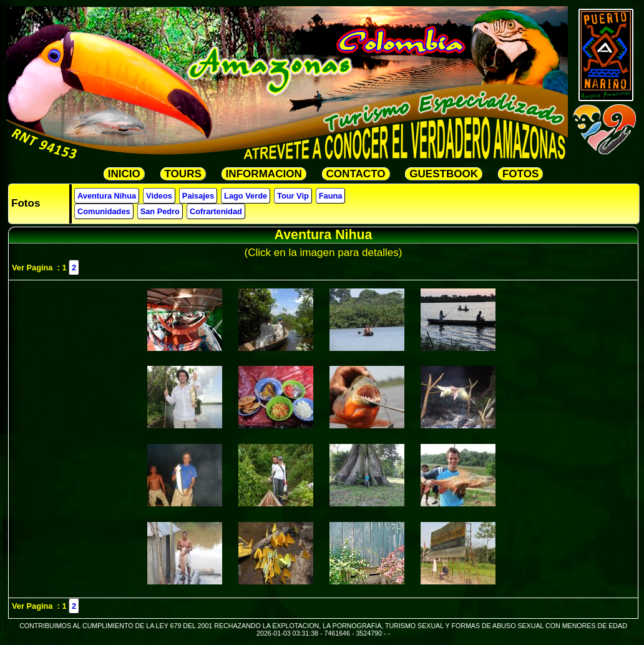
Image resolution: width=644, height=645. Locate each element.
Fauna (331, 196)
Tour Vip (293, 196)
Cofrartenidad (216, 211)
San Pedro (160, 211)
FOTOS (520, 174)
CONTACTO (356, 174)
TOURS (183, 174)
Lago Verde (246, 196)
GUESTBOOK (444, 174)
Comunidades (104, 211)
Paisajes (198, 196)
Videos (159, 196)
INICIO (124, 174)
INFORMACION (264, 174)
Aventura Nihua (107, 196)
